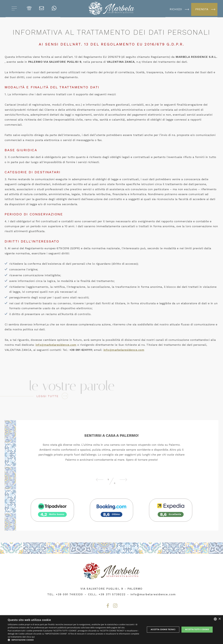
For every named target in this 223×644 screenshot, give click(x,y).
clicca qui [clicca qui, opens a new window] (31, 637)
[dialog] (111, 630)
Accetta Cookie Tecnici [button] (163, 629)
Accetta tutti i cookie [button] (197, 629)
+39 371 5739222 (112, 594)
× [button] (220, 619)
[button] (75, 640)
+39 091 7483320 (69, 594)
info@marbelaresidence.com (56, 345)
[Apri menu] (14, 9)
